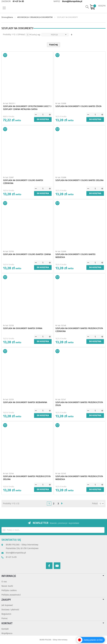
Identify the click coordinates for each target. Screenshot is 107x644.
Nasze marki (7, 586)
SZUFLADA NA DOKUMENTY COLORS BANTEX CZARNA (27, 254)
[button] (5, 55)
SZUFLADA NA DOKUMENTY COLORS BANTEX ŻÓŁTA (78, 106)
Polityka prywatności (11, 595)
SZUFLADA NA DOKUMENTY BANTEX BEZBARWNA (25, 402)
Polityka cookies (9, 590)
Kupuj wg (53, 45)
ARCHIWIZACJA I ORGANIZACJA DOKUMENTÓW (35, 17)
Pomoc (5, 618)
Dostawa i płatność (10, 610)
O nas (4, 582)
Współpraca (7, 633)
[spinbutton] (43, 115)
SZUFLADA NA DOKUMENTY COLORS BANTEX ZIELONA (79, 180)
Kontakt (5, 629)
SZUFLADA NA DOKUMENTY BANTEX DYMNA (23, 328)
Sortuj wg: (36, 35)
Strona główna (7, 17)
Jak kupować (7, 605)
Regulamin (6, 614)
